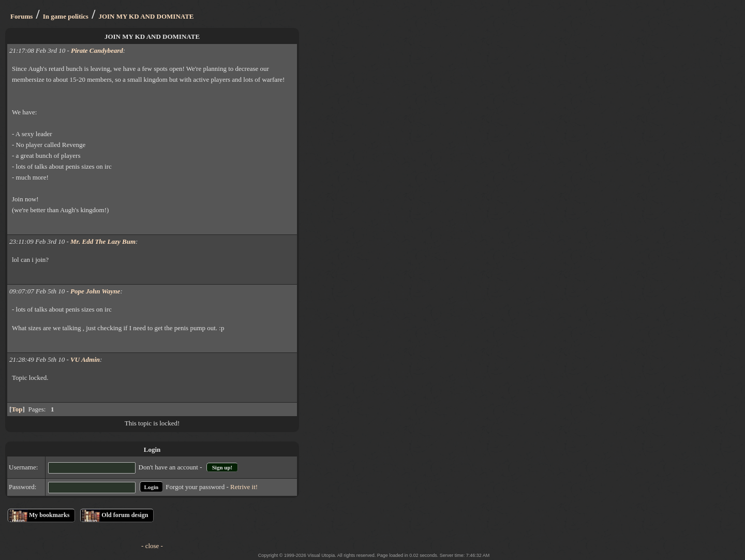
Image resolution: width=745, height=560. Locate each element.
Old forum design (125, 515)
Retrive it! (244, 487)
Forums (21, 16)
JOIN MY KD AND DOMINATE (146, 16)
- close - (152, 546)
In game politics (66, 16)
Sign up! (222, 467)
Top (17, 409)
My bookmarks (49, 515)
